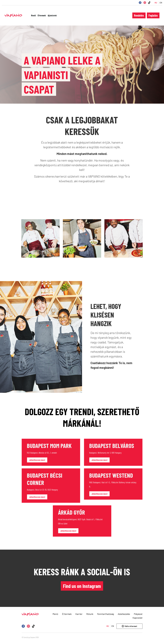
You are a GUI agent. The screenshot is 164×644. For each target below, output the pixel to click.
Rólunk (90, 614)
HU (156, 3)
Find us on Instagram (82, 586)
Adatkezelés (124, 614)
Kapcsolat (138, 618)
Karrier (79, 614)
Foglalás (153, 15)
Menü (33, 15)
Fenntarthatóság (106, 614)
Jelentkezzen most (37, 460)
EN (161, 3)
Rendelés (139, 15)
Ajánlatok (52, 15)
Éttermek (42, 15)
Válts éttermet (129, 626)
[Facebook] (140, 3)
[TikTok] (149, 3)
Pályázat (138, 614)
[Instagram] (145, 3)
